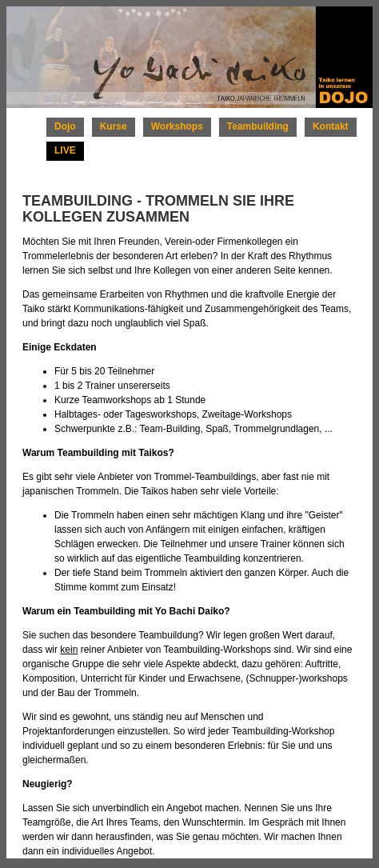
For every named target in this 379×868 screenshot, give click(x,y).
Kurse (114, 126)
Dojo (65, 126)
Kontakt (331, 126)
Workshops (177, 126)
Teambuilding (258, 126)
